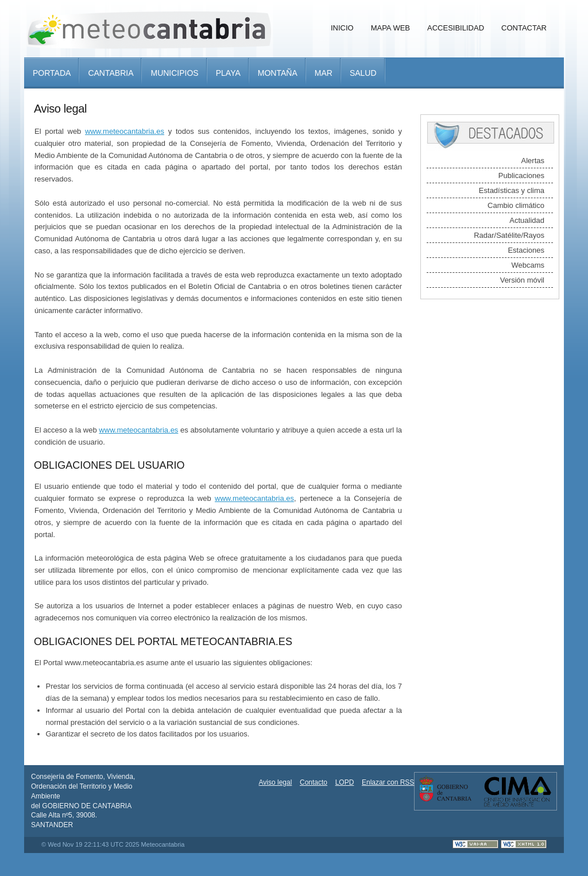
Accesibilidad (456, 28)
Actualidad (527, 220)
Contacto (314, 782)
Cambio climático (516, 205)
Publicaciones (521, 175)
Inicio (342, 28)
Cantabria (111, 73)
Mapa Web (390, 28)
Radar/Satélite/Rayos (509, 235)
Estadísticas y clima (512, 190)
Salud (363, 73)
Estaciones (526, 250)
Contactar (524, 28)
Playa (228, 73)
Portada (52, 73)
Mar (324, 73)
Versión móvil (522, 280)
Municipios (174, 73)
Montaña (278, 73)
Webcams (528, 265)
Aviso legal (276, 782)
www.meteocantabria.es (125, 131)
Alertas (533, 161)
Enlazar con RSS (388, 782)
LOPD (345, 782)
